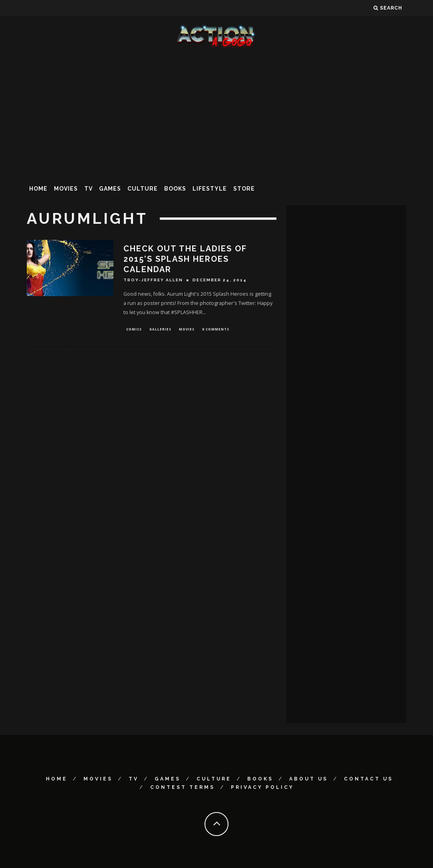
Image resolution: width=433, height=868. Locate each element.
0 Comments (216, 329)
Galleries (160, 329)
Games (110, 189)
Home (38, 189)
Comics (134, 329)
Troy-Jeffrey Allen (153, 280)
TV (88, 189)
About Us (309, 779)
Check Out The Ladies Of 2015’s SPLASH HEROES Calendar (185, 259)
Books (175, 189)
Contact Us (368, 779)
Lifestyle (210, 189)
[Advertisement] (216, 113)
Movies (66, 189)
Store (244, 189)
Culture (143, 189)
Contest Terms (183, 787)
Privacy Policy (262, 787)
